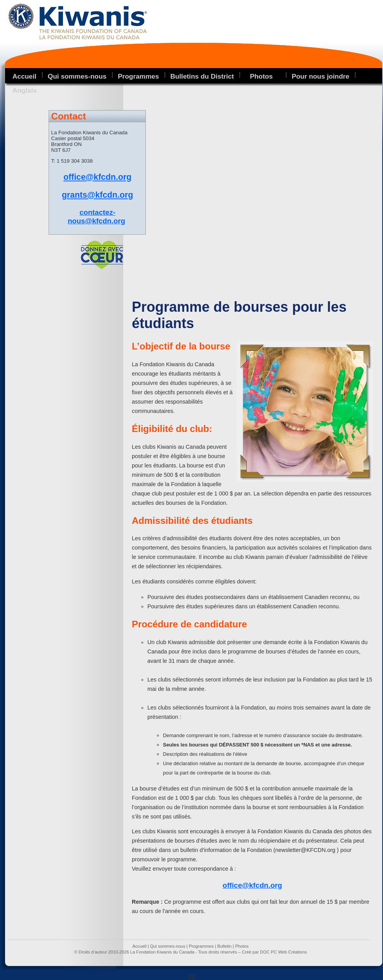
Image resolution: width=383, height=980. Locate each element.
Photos (242, 946)
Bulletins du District (202, 76)
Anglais (25, 90)
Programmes (138, 76)
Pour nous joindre (320, 76)
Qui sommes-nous (77, 76)
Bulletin (225, 946)
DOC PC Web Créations (283, 952)
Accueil (24, 76)
